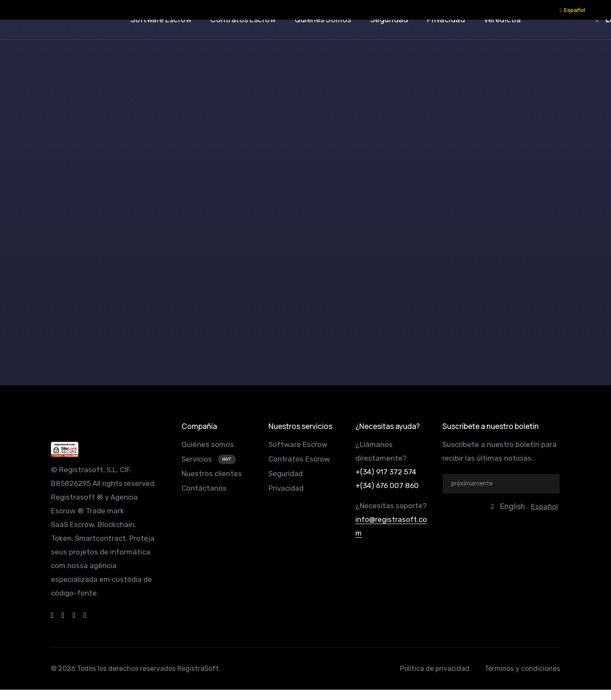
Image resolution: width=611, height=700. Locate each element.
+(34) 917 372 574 (386, 472)
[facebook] (52, 615)
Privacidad (286, 488)
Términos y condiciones (522, 669)
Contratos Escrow (299, 459)
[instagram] (85, 615)
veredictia (502, 19)
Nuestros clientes (212, 474)
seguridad (389, 19)
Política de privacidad (435, 669)
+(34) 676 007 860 (387, 486)
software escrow (161, 19)
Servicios (198, 459)
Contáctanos (204, 488)
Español (572, 10)
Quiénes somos (208, 444)
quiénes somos (323, 19)
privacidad (446, 19)
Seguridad (286, 474)
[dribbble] (63, 615)
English (512, 506)
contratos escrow (243, 19)
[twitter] (74, 615)
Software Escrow (298, 444)
